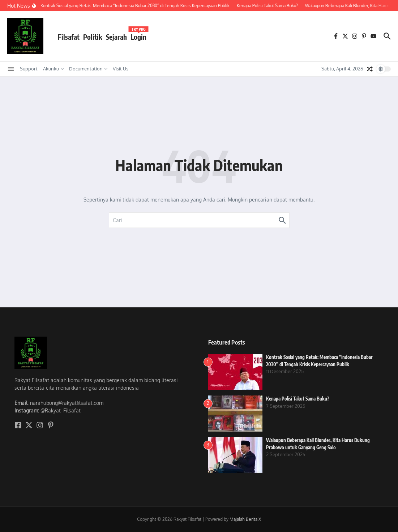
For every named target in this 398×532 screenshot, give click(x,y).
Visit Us (121, 69)
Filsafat (69, 37)
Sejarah (116, 37)
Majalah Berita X (245, 519)
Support (29, 69)
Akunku (53, 69)
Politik (93, 37)
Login (138, 36)
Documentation (88, 69)
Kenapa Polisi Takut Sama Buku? (298, 399)
